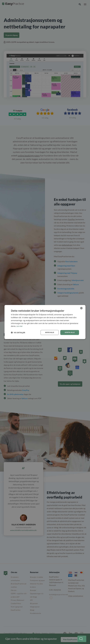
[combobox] (81, 308)
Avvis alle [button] (49, 332)
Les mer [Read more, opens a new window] (20, 326)
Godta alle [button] (69, 332)
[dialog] (45, 322)
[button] (18, 332)
